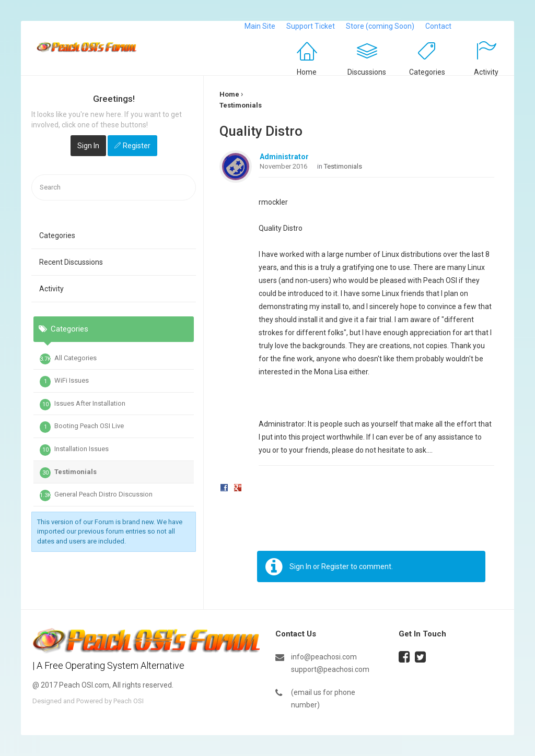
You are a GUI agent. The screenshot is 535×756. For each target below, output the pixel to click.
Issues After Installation (83, 405)
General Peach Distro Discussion (96, 495)
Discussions (367, 72)
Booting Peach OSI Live (82, 427)
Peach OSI (129, 701)
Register (137, 146)
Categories (427, 72)
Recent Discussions (71, 262)
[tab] (114, 381)
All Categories (68, 359)
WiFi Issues (64, 382)
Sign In (88, 146)
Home (307, 72)
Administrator (284, 157)
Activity (486, 72)
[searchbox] (114, 188)
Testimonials (68, 473)
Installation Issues (74, 450)
